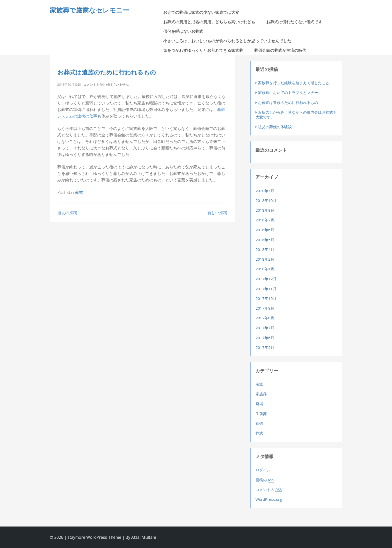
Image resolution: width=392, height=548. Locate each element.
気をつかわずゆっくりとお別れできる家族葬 (203, 50)
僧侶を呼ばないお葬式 (183, 31)
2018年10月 (266, 200)
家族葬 (261, 394)
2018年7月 (265, 220)
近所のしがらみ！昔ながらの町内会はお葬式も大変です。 (296, 115)
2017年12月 (266, 279)
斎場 (259, 404)
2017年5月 (265, 347)
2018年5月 (265, 240)
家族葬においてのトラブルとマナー (288, 92)
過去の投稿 (67, 213)
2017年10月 (266, 298)
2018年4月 (265, 249)
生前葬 (261, 414)
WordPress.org (269, 499)
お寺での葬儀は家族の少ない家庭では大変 (201, 12)
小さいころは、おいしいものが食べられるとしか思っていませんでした (227, 41)
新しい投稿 (217, 213)
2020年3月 (265, 191)
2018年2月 (265, 259)
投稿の (265, 480)
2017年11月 (266, 289)
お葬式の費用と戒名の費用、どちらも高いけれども (209, 22)
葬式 (79, 192)
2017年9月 (265, 308)
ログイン (263, 470)
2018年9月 (265, 210)
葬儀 (259, 423)
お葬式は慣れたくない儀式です (294, 22)
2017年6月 (265, 338)
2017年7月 (265, 328)
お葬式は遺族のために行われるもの (107, 72)
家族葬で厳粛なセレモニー (89, 10)
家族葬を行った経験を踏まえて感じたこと (294, 83)
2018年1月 (265, 269)
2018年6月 (265, 230)
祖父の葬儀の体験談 (275, 127)
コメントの (269, 490)
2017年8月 (265, 318)
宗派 (259, 384)
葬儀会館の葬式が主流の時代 (280, 50)
